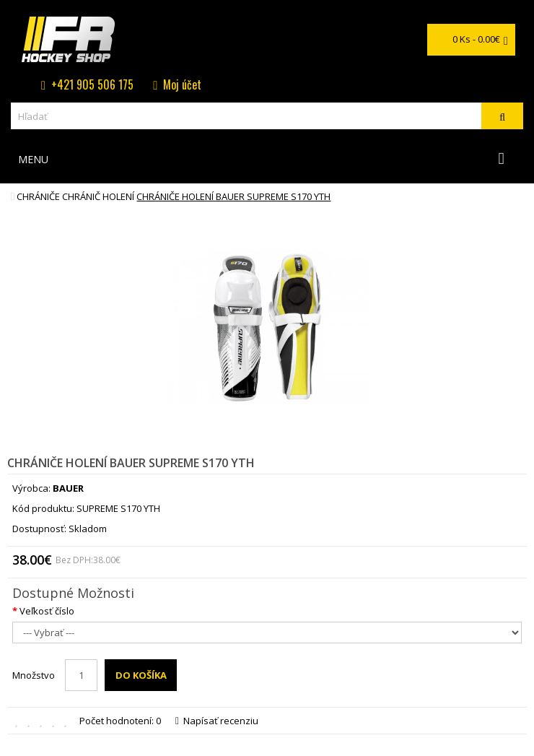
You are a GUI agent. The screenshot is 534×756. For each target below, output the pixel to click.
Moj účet (182, 84)
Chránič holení (98, 196)
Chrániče (38, 196)
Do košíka (141, 675)
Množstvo (34, 675)
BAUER (68, 488)
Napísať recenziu (217, 721)
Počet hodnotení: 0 (120, 721)
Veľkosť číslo (47, 611)
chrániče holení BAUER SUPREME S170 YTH (233, 196)
